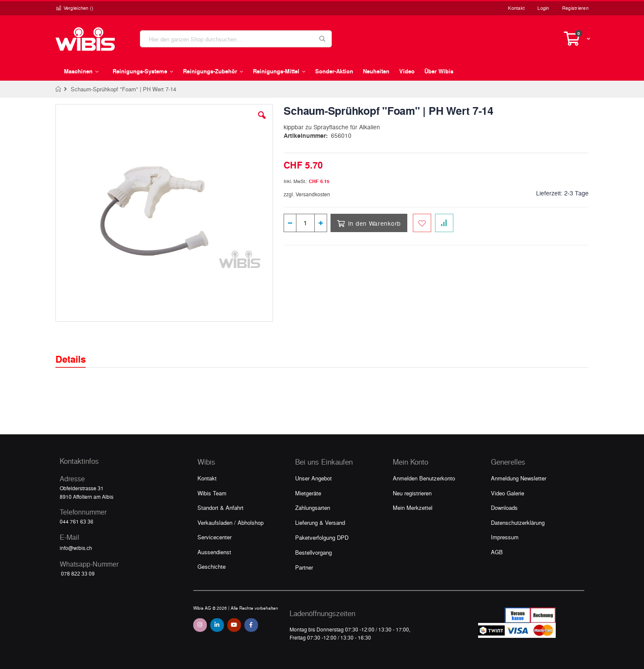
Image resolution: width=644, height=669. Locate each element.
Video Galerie (508, 493)
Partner (304, 567)
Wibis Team (212, 493)
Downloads (504, 508)
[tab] (77, 352)
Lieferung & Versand (320, 522)
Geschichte (212, 566)
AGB (497, 552)
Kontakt (516, 8)
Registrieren (575, 8)
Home (59, 89)
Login (543, 8)
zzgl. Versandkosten (307, 194)
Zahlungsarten (313, 508)
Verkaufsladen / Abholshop (231, 522)
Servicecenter (215, 537)
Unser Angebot (313, 478)
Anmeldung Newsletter (519, 478)
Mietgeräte (308, 493)
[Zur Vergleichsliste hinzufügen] (444, 223)
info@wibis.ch (76, 548)
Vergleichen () (75, 8)
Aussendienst (214, 552)
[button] (262, 122)
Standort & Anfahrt (220, 508)
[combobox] (236, 39)
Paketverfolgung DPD (322, 537)
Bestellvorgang (313, 552)
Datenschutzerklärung (518, 522)
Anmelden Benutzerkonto (424, 478)
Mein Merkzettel (413, 508)
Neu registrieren (412, 493)
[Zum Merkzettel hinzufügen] (422, 223)
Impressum (505, 537)
